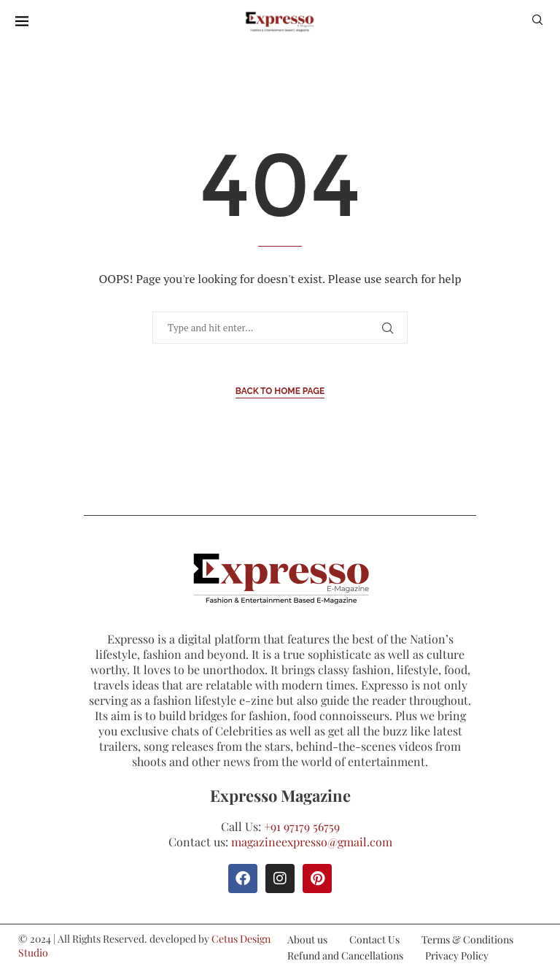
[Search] (537, 22)
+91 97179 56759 (302, 826)
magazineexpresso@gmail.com (312, 842)
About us (307, 939)
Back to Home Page (280, 391)
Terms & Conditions (467, 939)
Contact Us (374, 939)
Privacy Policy (457, 955)
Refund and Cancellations (345, 955)
